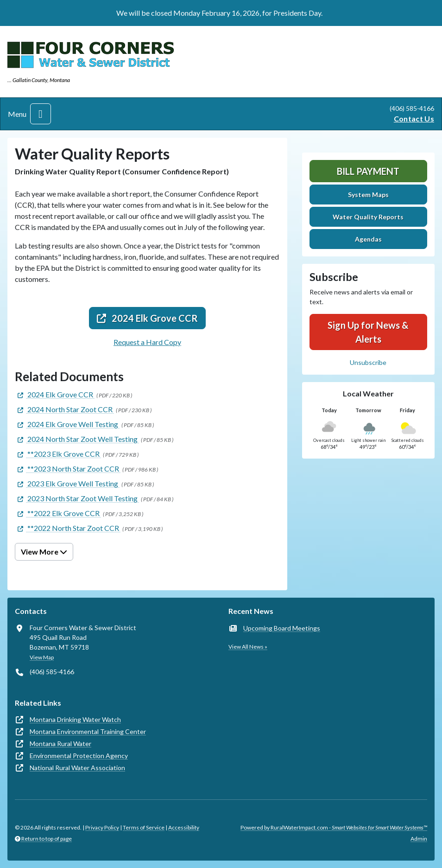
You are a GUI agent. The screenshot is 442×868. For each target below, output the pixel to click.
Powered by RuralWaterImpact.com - (334, 827)
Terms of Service (144, 827)
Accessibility (184, 827)
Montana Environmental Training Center (88, 731)
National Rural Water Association (77, 768)
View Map (42, 657)
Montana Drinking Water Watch (75, 719)
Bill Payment (368, 171)
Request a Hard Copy (147, 342)
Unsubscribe (368, 362)
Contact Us (414, 118)
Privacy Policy (102, 827)
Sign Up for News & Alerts (368, 332)
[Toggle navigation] (41, 114)
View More (44, 552)
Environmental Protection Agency (79, 756)
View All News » (248, 647)
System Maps (368, 195)
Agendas (368, 239)
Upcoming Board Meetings (282, 628)
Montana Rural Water (60, 744)
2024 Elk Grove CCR (147, 318)
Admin (419, 839)
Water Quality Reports (368, 217)
